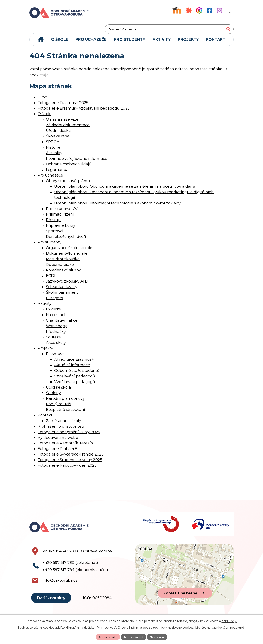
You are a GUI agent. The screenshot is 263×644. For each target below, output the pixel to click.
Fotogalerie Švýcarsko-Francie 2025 (71, 458)
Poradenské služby (63, 274)
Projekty (45, 352)
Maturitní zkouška (63, 262)
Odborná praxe (60, 268)
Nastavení (159, 637)
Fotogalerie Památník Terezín (65, 447)
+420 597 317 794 (58, 577)
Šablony (53, 396)
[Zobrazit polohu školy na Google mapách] (185, 581)
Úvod (42, 101)
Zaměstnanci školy (63, 424)
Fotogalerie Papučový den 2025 (67, 469)
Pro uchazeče (50, 179)
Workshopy (56, 329)
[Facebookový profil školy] (209, 10)
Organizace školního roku (70, 251)
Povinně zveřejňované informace (77, 162)
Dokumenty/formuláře (67, 257)
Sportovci (55, 235)
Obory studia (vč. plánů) (68, 184)
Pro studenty (50, 246)
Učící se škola (58, 391)
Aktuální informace (72, 369)
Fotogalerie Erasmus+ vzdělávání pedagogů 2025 (84, 112)
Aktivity (45, 307)
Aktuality (54, 156)
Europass (54, 302)
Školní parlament (62, 296)
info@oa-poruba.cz (60, 587)
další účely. (229, 620)
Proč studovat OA (62, 212)
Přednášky (56, 335)
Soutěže (53, 341)
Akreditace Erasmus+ (74, 363)
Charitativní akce (62, 324)
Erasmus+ (55, 357)
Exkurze (53, 313)
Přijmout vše (106, 637)
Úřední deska (58, 134)
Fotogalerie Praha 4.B (58, 452)
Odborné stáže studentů (77, 374)
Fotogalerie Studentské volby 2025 (70, 463)
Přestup (53, 223)
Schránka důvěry (62, 290)
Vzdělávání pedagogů (75, 380)
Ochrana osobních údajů (69, 168)
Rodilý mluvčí (59, 408)
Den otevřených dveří (66, 240)
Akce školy (56, 346)
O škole (45, 117)
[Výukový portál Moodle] (176, 10)
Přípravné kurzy (61, 229)
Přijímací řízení (60, 218)
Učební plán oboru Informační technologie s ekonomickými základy (117, 207)
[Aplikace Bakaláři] (199, 10)
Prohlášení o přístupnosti (61, 430)
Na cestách (56, 318)
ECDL (51, 279)
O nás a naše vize (62, 123)
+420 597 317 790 (58, 569)
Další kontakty (52, 605)
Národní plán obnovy (65, 402)
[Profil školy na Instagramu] (219, 11)
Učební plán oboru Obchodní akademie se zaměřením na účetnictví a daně (125, 190)
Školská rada (58, 140)
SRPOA (53, 145)
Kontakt (45, 419)
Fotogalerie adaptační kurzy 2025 (69, 435)
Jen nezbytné (133, 637)
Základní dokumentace (68, 129)
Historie (53, 151)
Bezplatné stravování (65, 413)
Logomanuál (58, 173)
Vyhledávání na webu (58, 441)
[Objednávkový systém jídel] (189, 10)
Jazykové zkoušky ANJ (67, 285)
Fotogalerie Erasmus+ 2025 (63, 106)
